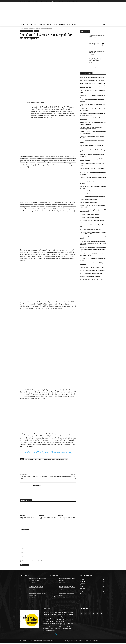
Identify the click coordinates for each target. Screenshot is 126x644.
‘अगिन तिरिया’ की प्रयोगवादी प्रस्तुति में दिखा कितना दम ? (95, 197)
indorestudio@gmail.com (55, 634)
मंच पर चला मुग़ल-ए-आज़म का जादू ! (96, 279)
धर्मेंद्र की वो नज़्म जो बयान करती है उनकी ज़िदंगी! (94, 77)
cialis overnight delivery (86, 113)
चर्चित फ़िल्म (26, 29)
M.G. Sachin (83, 254)
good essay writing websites (87, 127)
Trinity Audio (36, 103)
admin (81, 100)
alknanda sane (84, 159)
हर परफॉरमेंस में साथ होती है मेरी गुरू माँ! (98, 83)
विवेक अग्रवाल (83, 154)
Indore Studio (27, 43)
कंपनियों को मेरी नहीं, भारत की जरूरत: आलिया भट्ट (48, 452)
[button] (104, 24)
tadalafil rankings (84, 109)
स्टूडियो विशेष (36, 31)
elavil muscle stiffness (85, 86)
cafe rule (82, 205)
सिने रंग (32, 31)
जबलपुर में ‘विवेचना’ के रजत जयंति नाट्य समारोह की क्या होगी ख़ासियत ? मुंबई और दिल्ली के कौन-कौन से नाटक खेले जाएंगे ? (93, 249)
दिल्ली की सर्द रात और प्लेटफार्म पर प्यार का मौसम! (95, 80)
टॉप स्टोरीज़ (27, 31)
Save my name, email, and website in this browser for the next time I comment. (42, 561)
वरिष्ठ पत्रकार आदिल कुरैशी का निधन (94, 276)
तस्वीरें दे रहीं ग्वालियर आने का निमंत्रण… (96, 273)
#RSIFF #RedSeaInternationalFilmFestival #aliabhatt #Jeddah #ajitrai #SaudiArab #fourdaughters (46, 459)
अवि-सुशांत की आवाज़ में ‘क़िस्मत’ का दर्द (96, 268)
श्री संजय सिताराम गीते (84, 83)
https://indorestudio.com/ (38, 488)
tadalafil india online (85, 132)
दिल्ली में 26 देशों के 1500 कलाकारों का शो (97, 270)
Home (21, 29)
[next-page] (24, 523)
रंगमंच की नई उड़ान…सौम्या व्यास (91, 191)
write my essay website (86, 123)
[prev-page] (21, 523)
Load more (93, 67)
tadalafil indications (85, 118)
